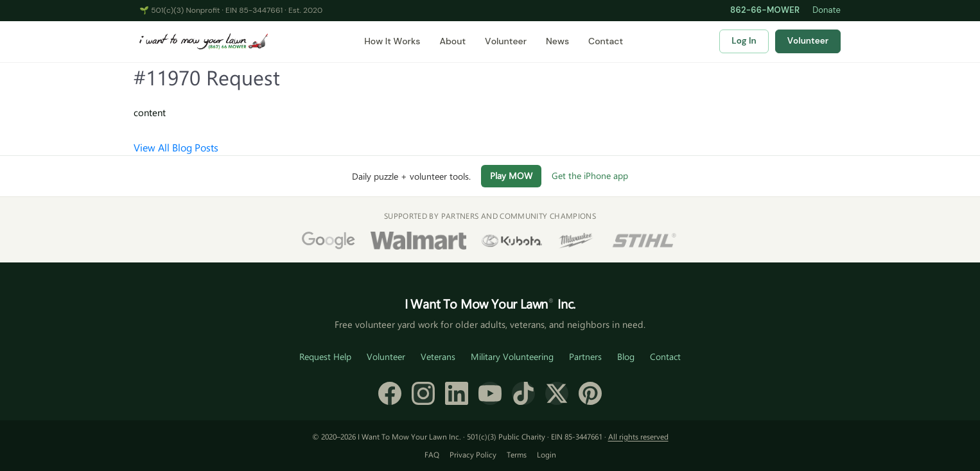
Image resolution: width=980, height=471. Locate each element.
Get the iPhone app (590, 176)
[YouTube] (490, 393)
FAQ (432, 454)
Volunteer (506, 41)
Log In (744, 41)
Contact (606, 41)
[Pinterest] (590, 393)
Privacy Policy (473, 454)
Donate (827, 10)
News (557, 41)
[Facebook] (390, 393)
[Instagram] (423, 393)
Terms (517, 454)
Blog (626, 356)
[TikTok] (523, 393)
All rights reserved (638, 436)
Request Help (325, 356)
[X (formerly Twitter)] (557, 393)
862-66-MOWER (765, 10)
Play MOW (511, 176)
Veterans (438, 356)
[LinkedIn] (457, 393)
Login (547, 454)
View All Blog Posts (176, 147)
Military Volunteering (512, 356)
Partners (585, 356)
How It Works (392, 41)
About (452, 41)
